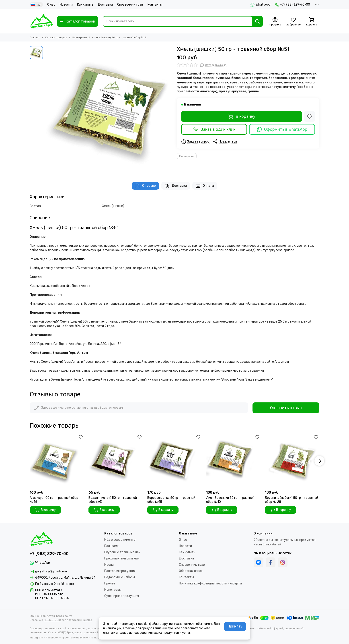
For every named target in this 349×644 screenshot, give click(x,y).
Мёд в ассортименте (120, 540)
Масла (109, 565)
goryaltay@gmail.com (51, 571)
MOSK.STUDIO (52, 620)
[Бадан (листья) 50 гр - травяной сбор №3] (116, 461)
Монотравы (79, 37)
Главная (35, 37)
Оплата (205, 186)
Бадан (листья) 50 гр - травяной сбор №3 (113, 500)
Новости (66, 5)
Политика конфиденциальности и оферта (210, 583)
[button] (319, 461)
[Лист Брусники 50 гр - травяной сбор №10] (233, 461)
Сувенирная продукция (122, 596)
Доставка (105, 5)
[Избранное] (293, 22)
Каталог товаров (56, 37)
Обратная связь (191, 571)
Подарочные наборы (120, 577)
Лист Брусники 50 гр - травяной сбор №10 (230, 500)
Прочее (110, 583)
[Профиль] (275, 22)
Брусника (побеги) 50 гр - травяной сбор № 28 (292, 500)
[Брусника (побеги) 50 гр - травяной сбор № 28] (292, 461)
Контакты (155, 5)
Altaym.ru (282, 362)
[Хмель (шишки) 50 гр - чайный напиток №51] (109, 110)
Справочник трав (130, 5)
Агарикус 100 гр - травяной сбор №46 (54, 500)
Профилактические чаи (122, 558)
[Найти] (257, 21)
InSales (87, 620)
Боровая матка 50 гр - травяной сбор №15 (171, 500)
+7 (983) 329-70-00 (293, 5)
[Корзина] (312, 22)
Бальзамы (112, 546)
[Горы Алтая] (41, 21)
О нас (51, 5)
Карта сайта (64, 616)
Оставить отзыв (286, 408)
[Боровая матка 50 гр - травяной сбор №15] (174, 461)
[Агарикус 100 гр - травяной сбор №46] (57, 461)
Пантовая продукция (120, 571)
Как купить (85, 5)
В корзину (242, 116)
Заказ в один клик (214, 129)
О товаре (145, 186)
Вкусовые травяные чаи (122, 552)
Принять (235, 626)
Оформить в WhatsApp (282, 129)
